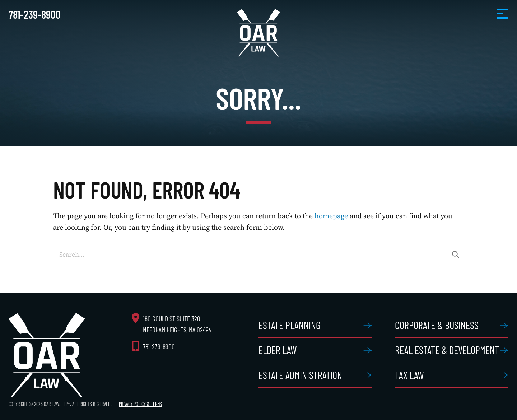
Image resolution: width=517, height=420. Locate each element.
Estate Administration (300, 375)
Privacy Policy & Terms (140, 404)
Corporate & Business (437, 325)
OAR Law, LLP (258, 33)
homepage (331, 216)
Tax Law (409, 375)
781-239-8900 (35, 14)
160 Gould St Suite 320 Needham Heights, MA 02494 (177, 324)
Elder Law (278, 350)
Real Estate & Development (447, 350)
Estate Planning (290, 325)
